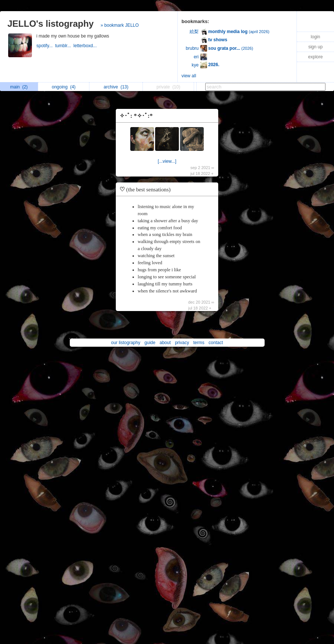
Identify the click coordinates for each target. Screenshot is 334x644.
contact (216, 343)
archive (116, 87)
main (19, 87)
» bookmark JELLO (120, 25)
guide (150, 343)
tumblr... (64, 46)
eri (196, 57)
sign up (316, 47)
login (315, 37)
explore (315, 57)
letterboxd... (86, 46)
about (165, 343)
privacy (182, 343)
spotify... (46, 46)
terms (199, 343)
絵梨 (194, 32)
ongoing (64, 87)
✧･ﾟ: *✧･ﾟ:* (136, 116)
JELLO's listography (50, 24)
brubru (192, 48)
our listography (126, 343)
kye (195, 65)
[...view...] (167, 161)
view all (189, 76)
